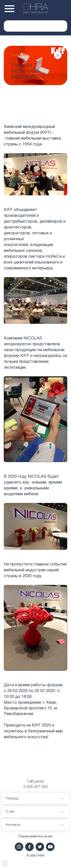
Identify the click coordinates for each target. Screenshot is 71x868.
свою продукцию (20, 350)
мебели (31, 494)
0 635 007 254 (36, 787)
